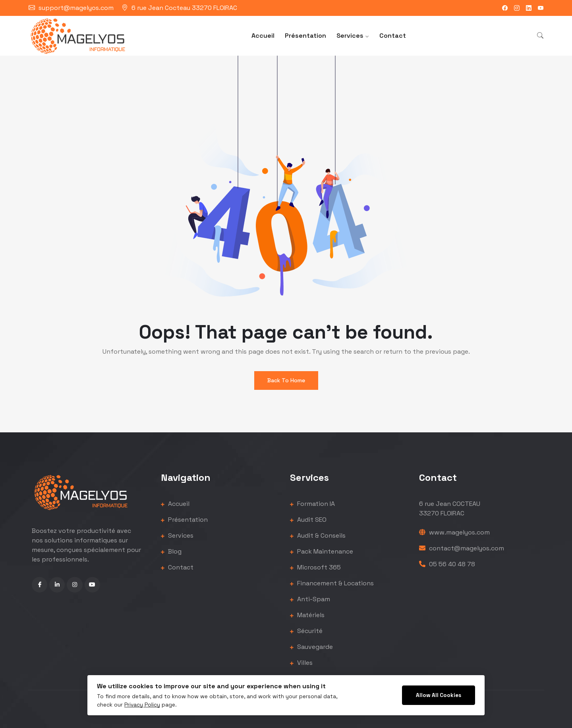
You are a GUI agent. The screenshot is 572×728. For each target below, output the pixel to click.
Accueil (263, 36)
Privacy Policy (142, 705)
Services (350, 36)
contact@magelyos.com (462, 548)
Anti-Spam (310, 599)
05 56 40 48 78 (447, 564)
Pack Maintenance (322, 551)
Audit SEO (308, 520)
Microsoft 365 (315, 567)
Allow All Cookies (439, 695)
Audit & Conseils (318, 535)
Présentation (305, 36)
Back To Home (286, 380)
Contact (393, 36)
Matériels (307, 615)
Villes (301, 663)
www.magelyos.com (454, 532)
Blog (171, 551)
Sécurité (306, 631)
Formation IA (312, 504)
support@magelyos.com (76, 8)
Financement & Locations (332, 583)
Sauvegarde (311, 647)
